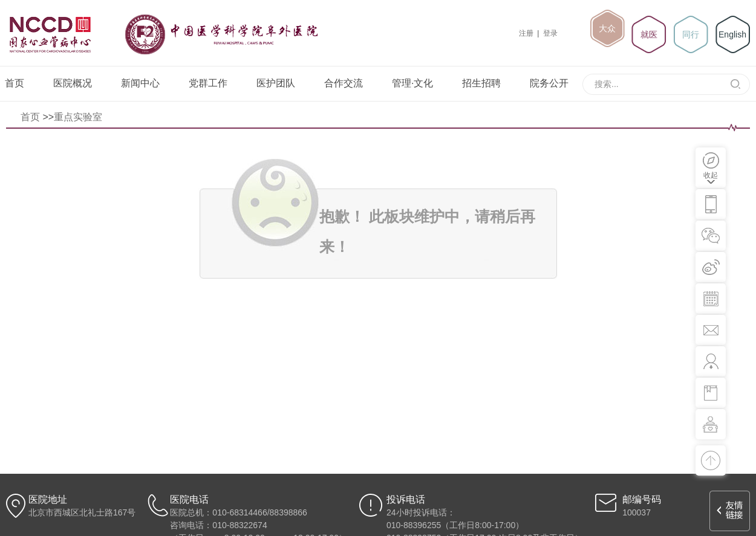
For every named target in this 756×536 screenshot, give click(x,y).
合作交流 (344, 83)
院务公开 (549, 83)
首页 (15, 83)
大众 (607, 28)
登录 (550, 33)
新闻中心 (140, 83)
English (732, 34)
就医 (649, 34)
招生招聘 (481, 83)
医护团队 (276, 83)
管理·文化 (412, 83)
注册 (526, 33)
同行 (691, 34)
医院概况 (73, 83)
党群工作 (208, 83)
